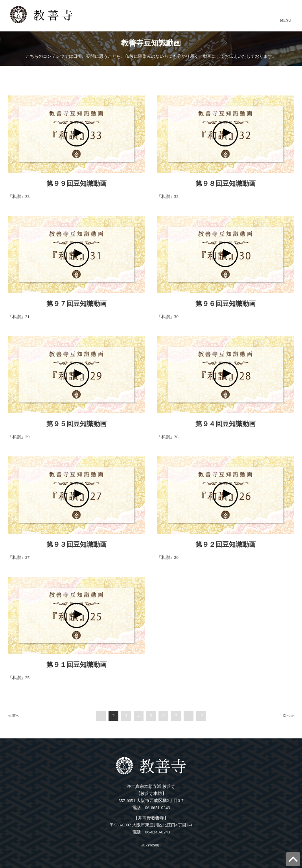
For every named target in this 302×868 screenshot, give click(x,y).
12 (201, 716)
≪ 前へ (14, 716)
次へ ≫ (288, 716)
